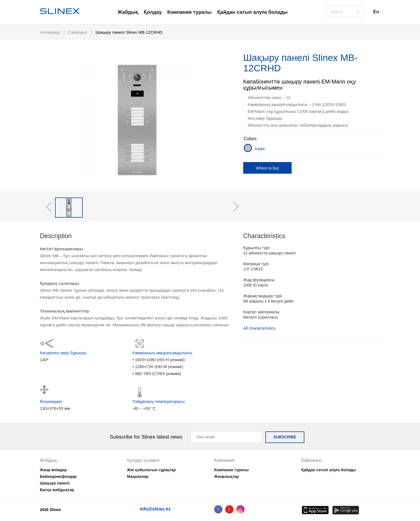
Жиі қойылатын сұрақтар (151, 470)
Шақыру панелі (55, 483)
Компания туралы (189, 12)
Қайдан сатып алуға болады (252, 12)
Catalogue (78, 32)
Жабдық (128, 12)
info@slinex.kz (155, 509)
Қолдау (153, 12)
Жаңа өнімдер (53, 470)
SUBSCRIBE (285, 437)
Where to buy (267, 168)
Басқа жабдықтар (57, 490)
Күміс (260, 149)
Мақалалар (138, 476)
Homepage (50, 32)
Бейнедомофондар (58, 476)
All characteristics (259, 328)
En (376, 12)
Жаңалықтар (226, 476)
